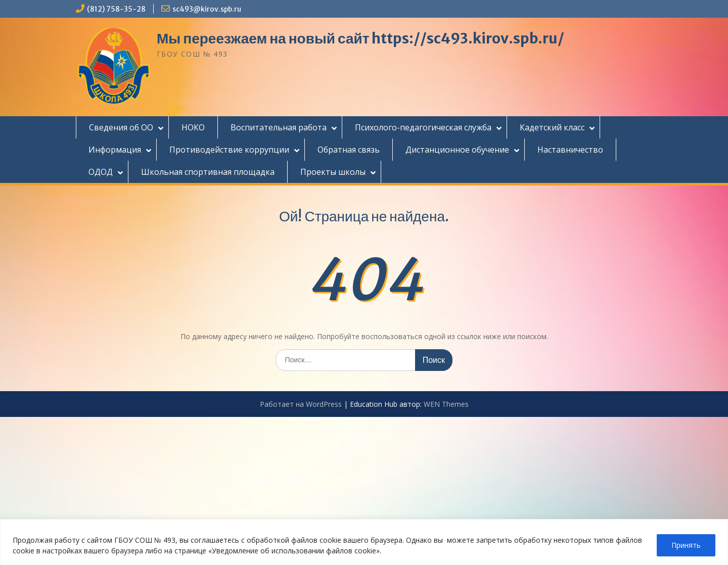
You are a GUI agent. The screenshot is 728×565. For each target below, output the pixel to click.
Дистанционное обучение (457, 150)
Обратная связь (349, 150)
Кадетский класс (552, 127)
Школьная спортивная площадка (208, 172)
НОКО (193, 127)
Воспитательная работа (279, 127)
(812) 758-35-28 (116, 9)
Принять (686, 545)
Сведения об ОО (121, 127)
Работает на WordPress (301, 404)
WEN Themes (446, 404)
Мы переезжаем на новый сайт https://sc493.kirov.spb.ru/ (360, 38)
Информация (115, 150)
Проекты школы (333, 172)
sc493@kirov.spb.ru (207, 9)
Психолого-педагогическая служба (423, 127)
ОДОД (101, 172)
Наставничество (570, 150)
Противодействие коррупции (229, 150)
